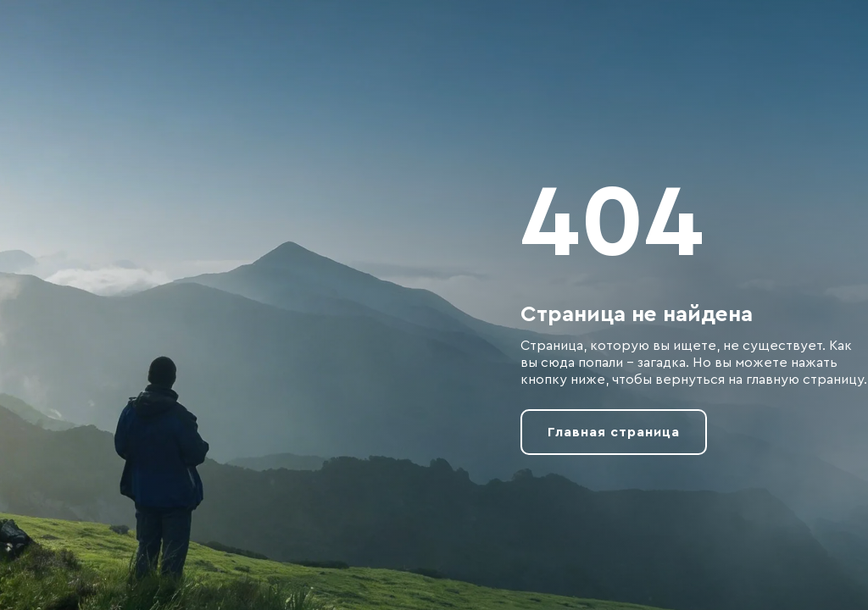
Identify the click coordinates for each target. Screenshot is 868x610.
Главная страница (614, 432)
